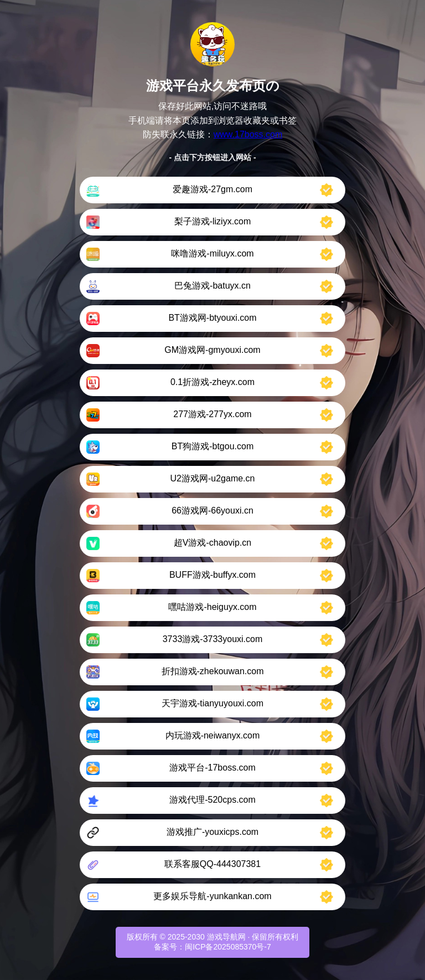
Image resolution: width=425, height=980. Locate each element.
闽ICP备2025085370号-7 (228, 947)
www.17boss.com (248, 134)
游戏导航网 (226, 937)
